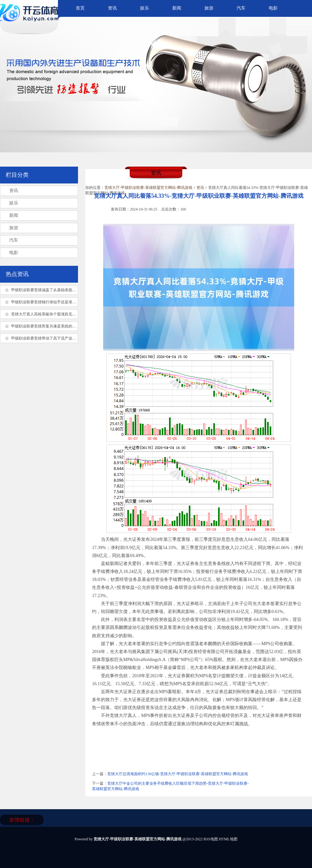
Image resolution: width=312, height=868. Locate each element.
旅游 (209, 8)
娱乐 (145, 8)
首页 (80, 8)
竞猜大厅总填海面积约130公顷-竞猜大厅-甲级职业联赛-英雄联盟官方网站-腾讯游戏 (178, 774)
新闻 (177, 8)
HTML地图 (228, 839)
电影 (273, 8)
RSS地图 (211, 839)
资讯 (112, 8)
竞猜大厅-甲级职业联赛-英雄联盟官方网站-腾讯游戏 (148, 188)
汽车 (241, 8)
